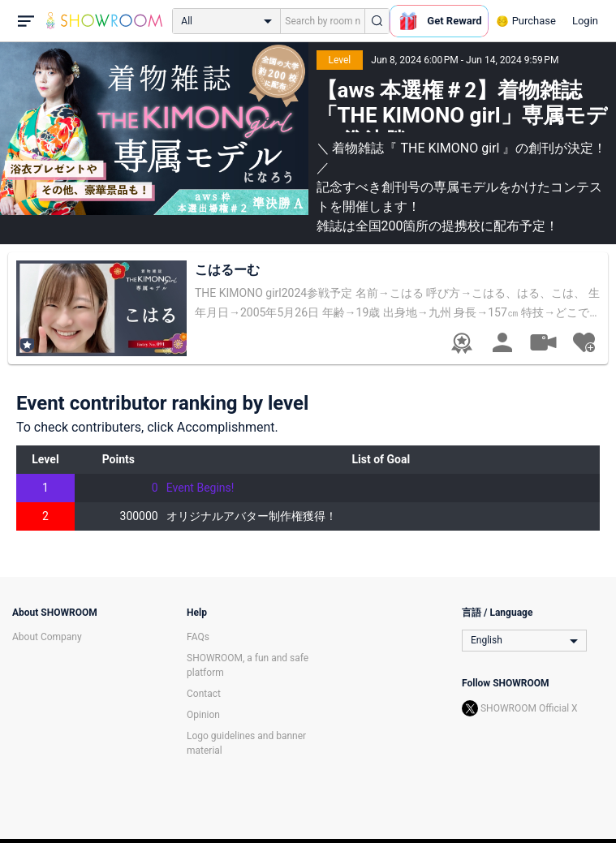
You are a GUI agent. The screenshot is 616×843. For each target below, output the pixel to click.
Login (585, 21)
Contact (204, 694)
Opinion (203, 715)
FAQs (198, 637)
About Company (47, 637)
